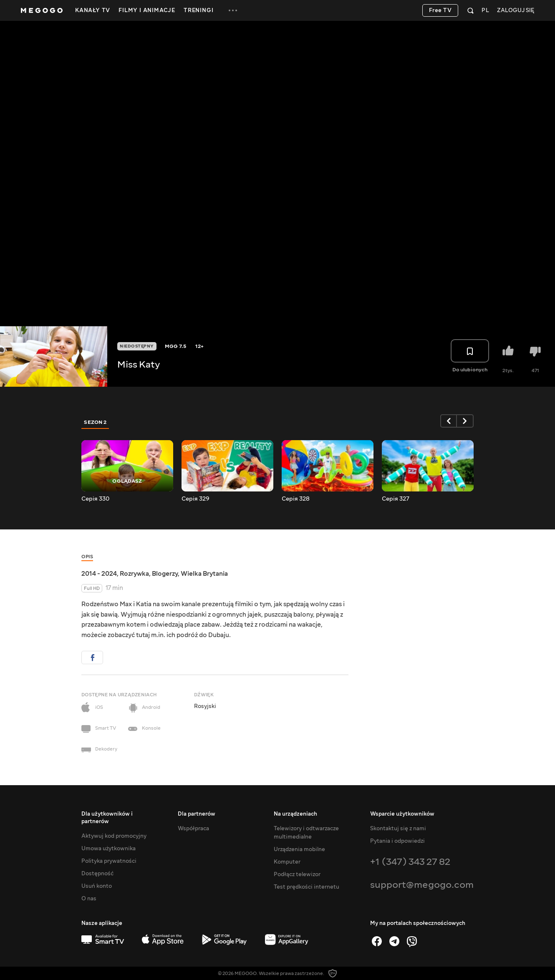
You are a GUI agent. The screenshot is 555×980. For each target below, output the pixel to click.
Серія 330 (95, 499)
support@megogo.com (422, 885)
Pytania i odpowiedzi (397, 841)
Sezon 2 (95, 422)
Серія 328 (296, 499)
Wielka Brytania (204, 574)
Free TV (440, 10)
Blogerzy (165, 574)
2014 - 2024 (99, 574)
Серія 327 (396, 499)
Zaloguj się (516, 11)
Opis (87, 557)
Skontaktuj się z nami (398, 829)
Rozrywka (134, 574)
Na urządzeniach (295, 814)
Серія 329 (196, 499)
